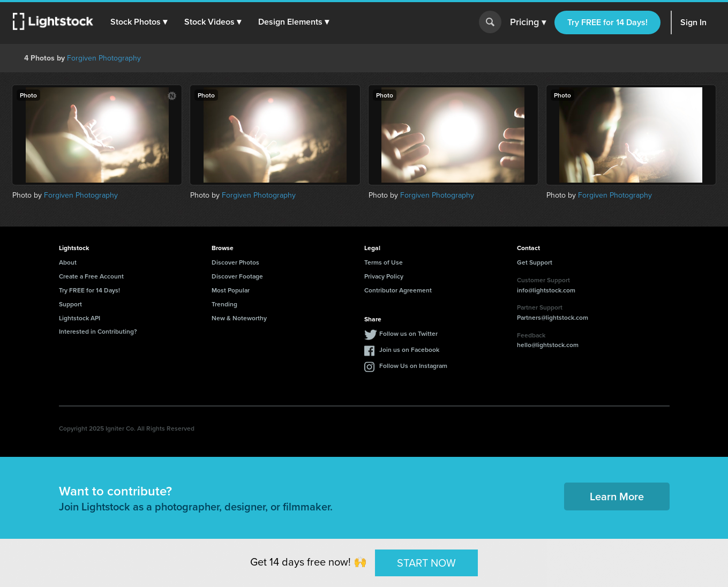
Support (70, 304)
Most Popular (231, 290)
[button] (139, 22)
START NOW (426, 562)
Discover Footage (237, 276)
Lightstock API (80, 318)
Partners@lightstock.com (553, 317)
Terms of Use (384, 262)
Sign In (693, 22)
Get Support (535, 262)
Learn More (617, 496)
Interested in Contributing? (98, 331)
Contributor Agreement (398, 290)
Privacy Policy (384, 276)
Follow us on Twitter (408, 333)
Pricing (528, 22)
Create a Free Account (91, 276)
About (68, 262)
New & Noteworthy (239, 318)
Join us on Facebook (409, 349)
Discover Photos (235, 262)
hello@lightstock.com (548, 345)
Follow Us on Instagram (413, 366)
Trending (224, 304)
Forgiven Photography (104, 58)
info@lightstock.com (546, 290)
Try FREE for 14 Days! (607, 22)
